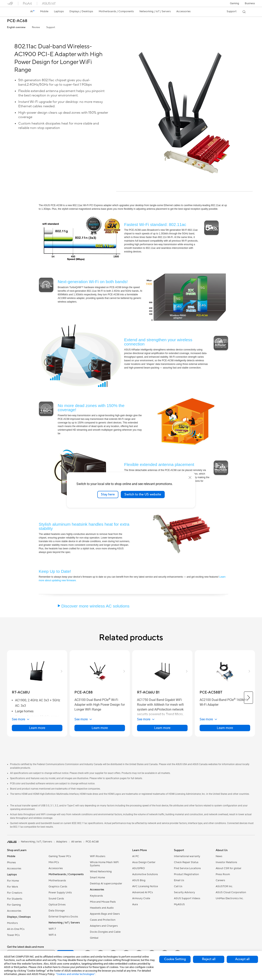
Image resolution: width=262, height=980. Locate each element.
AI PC (136, 856)
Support (51, 27)
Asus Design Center (144, 862)
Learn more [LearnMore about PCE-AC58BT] (225, 728)
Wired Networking (101, 872)
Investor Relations (226, 862)
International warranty (187, 856)
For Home (13, 881)
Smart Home (97, 878)
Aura (135, 904)
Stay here (108, 494)
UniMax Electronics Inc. (230, 898)
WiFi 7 (52, 929)
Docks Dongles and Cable (105, 932)
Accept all (242, 959)
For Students (15, 899)
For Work (13, 887)
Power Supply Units (60, 893)
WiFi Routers (98, 856)
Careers (220, 880)
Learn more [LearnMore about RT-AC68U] (37, 728)
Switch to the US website (143, 494)
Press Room (223, 874)
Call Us (178, 886)
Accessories (14, 869)
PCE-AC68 (17, 21)
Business (250, 3)
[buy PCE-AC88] (84, 692)
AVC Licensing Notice (145, 886)
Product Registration (186, 874)
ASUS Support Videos (187, 898)
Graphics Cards (58, 887)
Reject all (209, 959)
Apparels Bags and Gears (105, 914)
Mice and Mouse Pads (103, 902)
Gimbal (94, 938)
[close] (190, 478)
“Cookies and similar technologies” (76, 974)
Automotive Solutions (145, 874)
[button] (235, 3)
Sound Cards (56, 899)
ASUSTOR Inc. (224, 886)
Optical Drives (57, 905)
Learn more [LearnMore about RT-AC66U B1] (162, 728)
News (219, 856)
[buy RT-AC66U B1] (148, 692)
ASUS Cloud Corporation (231, 892)
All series (76, 842)
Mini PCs (54, 862)
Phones (11, 863)
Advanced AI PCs (143, 892)
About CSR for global (228, 868)
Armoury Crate (141, 898)
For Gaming (14, 905)
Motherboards (57, 881)
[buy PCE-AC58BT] (211, 692)
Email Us (179, 880)
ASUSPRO (139, 868)
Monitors (12, 923)
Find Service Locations (187, 868)
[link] (14, 12)
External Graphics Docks (63, 917)
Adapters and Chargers (104, 926)
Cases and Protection (103, 920)
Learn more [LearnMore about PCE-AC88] (100, 728)
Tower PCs (13, 935)
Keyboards (96, 896)
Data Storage (57, 911)
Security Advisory (184, 892)
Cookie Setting (175, 959)
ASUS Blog (139, 880)
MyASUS (179, 904)
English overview (16, 27)
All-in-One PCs (16, 929)
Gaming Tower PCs (60, 856)
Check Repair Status (186, 862)
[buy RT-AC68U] (21, 692)
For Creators (15, 893)
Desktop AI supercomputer (106, 884)
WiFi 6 (52, 935)
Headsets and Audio (102, 908)
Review (36, 27)
